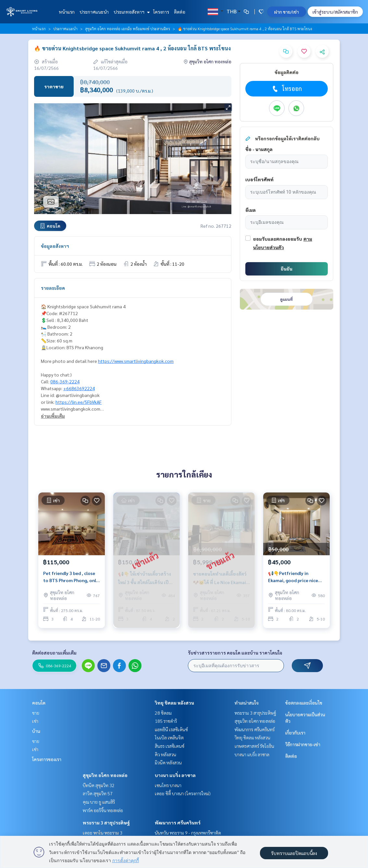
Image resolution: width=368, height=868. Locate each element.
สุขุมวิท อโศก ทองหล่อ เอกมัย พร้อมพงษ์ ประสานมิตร (128, 29)
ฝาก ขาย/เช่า (287, 12)
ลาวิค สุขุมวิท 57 (98, 793)
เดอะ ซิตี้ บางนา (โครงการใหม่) (183, 793)
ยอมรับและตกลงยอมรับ (278, 239)
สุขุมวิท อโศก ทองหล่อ (105, 775)
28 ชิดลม (163, 713)
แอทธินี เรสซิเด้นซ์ (171, 729)
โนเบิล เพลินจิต (169, 737)
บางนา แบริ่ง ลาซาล (175, 775)
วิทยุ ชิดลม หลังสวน (174, 703)
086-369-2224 (65, 381)
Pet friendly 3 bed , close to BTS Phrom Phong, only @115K (71, 577)
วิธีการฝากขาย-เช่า (303, 744)
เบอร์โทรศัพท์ (259, 179)
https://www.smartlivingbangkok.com (136, 361)
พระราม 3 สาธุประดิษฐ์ (106, 823)
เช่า (35, 721)
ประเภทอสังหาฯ (131, 12)
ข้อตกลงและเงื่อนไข (304, 703)
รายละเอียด (53, 288)
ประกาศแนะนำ (94, 12)
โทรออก (286, 89)
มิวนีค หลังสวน (168, 762)
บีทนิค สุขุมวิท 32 (99, 785)
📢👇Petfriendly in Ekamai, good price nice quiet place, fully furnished (293, 577)
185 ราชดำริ (166, 721)
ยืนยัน (287, 269)
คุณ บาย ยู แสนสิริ (99, 802)
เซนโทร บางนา (168, 785)
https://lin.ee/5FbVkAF (79, 402)
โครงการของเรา (47, 759)
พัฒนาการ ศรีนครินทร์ (178, 823)
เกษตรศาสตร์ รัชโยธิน (254, 746)
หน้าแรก (67, 12)
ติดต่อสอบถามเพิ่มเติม (54, 653)
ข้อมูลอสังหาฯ (55, 246)
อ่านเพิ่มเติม (53, 416)
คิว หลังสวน (166, 754)
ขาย (36, 713)
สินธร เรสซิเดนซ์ (170, 746)
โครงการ (161, 12)
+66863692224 (79, 388)
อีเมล (251, 210)
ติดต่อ (180, 12)
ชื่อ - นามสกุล (259, 149)
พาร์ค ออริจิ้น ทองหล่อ (103, 810)
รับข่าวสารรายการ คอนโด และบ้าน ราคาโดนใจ (235, 653)
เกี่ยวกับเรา (295, 733)
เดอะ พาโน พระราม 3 (103, 833)
